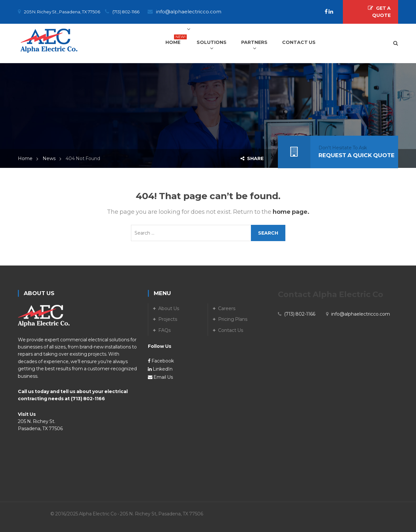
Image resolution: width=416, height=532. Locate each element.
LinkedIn (160, 369)
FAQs (164, 330)
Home (25, 158)
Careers (227, 308)
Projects (168, 319)
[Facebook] (327, 12)
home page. (291, 212)
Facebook (161, 361)
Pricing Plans (233, 319)
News (49, 158)
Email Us (160, 377)
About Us (169, 308)
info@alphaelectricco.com (189, 12)
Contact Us (231, 330)
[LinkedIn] (331, 12)
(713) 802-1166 (88, 399)
